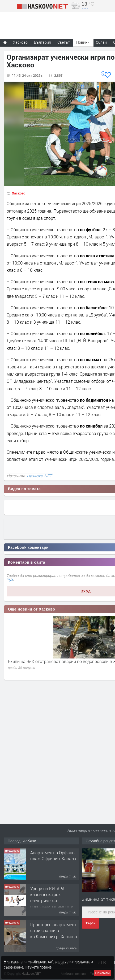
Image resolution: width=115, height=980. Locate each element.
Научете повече (38, 967)
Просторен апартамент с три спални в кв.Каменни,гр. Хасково (54, 930)
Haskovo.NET (39, 476)
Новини (83, 42)
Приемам (103, 973)
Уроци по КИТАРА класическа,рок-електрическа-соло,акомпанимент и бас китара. (52, 900)
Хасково (19, 193)
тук (10, 579)
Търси (90, 923)
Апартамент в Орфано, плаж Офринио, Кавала (53, 855)
